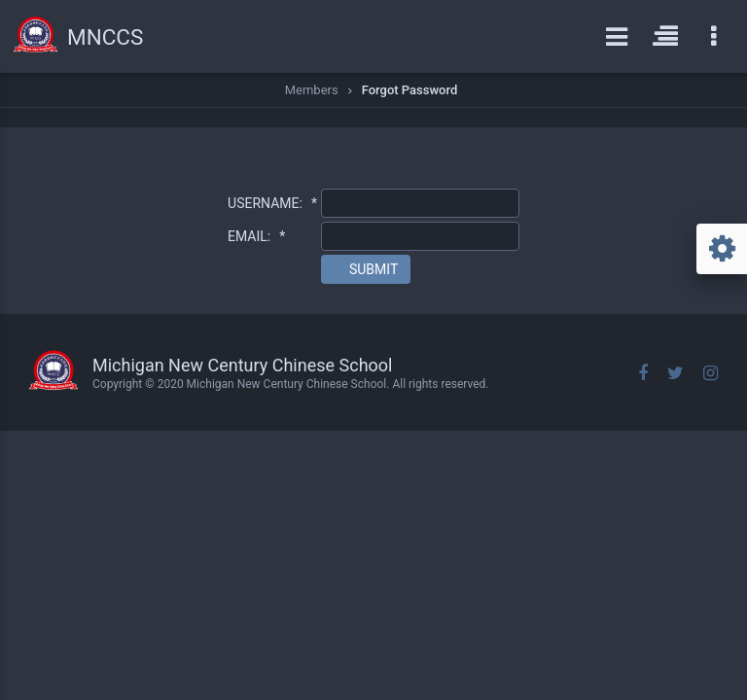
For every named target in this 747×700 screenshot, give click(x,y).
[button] (366, 269)
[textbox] (420, 203)
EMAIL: (256, 236)
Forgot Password (410, 90)
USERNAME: (272, 203)
